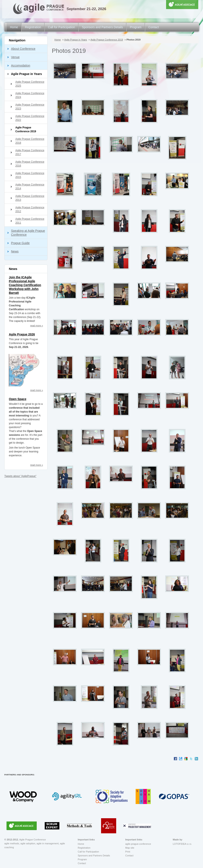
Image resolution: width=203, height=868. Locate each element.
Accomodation (21, 65)
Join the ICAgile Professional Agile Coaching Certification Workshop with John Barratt (25, 285)
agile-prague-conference (138, 844)
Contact (154, 27)
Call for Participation (61, 27)
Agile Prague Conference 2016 (30, 164)
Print (128, 852)
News (15, 251)
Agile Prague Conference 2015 (30, 175)
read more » (37, 326)
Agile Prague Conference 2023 (30, 107)
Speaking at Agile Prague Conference (28, 233)
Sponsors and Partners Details (102, 27)
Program (136, 27)
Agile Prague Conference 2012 (30, 209)
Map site (130, 848)
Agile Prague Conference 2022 (30, 118)
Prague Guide (20, 243)
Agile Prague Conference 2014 (30, 187)
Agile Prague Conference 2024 (30, 95)
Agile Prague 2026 (22, 334)
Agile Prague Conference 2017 (30, 152)
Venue (15, 57)
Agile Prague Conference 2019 (26, 129)
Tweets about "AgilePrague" (20, 476)
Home (14, 27)
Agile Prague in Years (26, 74)
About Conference (23, 49)
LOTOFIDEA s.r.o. (182, 844)
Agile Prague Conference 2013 (30, 198)
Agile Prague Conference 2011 (30, 221)
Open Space (18, 399)
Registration (33, 27)
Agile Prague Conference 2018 (30, 141)
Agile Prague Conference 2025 (30, 84)
